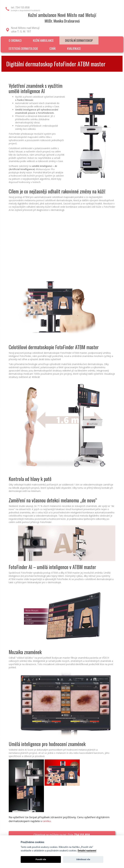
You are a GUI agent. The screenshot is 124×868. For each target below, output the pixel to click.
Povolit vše (41, 859)
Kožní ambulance (43, 40)
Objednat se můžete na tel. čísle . (62, 835)
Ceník (53, 48)
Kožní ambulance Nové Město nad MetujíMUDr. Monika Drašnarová (62, 18)
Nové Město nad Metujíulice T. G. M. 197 (25, 30)
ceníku (47, 821)
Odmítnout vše (83, 859)
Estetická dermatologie (23, 48)
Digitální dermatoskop (79, 40)
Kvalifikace (74, 48)
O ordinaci (15, 40)
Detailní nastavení (87, 851)
